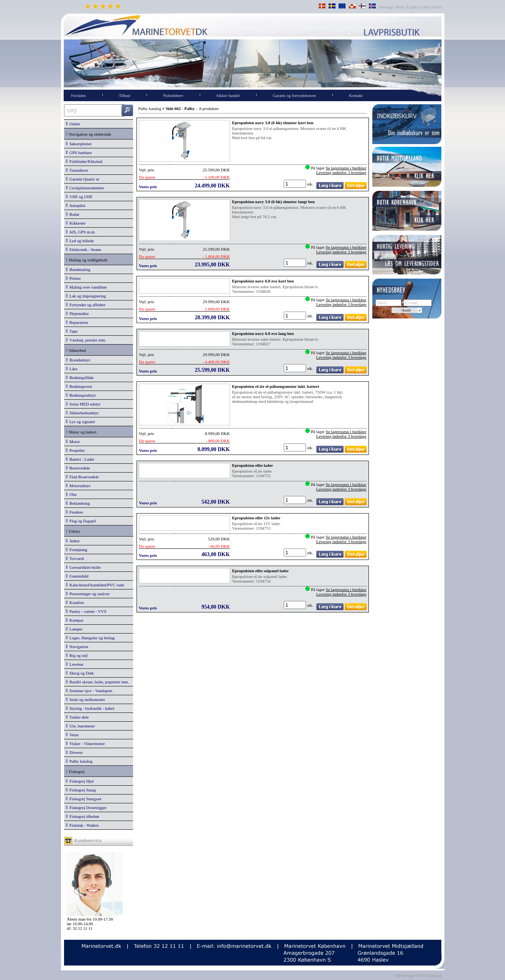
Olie (71, 494)
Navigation (77, 647)
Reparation (77, 322)
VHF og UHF (79, 197)
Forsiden (79, 95)
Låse (72, 369)
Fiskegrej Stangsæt (84, 799)
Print (400, 7)
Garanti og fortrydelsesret (294, 95)
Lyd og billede (80, 241)
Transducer (77, 170)
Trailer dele (77, 717)
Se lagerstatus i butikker (346, 168)
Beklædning (78, 503)
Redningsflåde (80, 378)
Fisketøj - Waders (83, 825)
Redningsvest (79, 386)
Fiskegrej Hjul (80, 781)
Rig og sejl (77, 655)
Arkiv (437, 7)
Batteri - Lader (80, 459)
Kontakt (356, 95)
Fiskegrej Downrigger (86, 808)
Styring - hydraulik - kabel (90, 708)
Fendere (75, 512)
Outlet (73, 124)
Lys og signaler (81, 422)
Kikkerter (76, 223)
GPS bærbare (79, 153)
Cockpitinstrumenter (85, 188)
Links (425, 7)
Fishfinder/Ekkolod (84, 161)
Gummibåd (77, 576)
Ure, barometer (81, 726)
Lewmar (75, 664)
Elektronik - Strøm (84, 250)
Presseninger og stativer (88, 594)
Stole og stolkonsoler (86, 699)
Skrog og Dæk (80, 673)
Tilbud (124, 95)
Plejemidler (77, 314)
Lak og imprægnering (86, 296)
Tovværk (75, 558)
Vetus (72, 735)
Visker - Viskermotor (86, 744)
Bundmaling (78, 269)
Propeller (76, 450)
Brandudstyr (78, 360)
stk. (311, 184)
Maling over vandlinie (86, 287)
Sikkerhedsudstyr (82, 413)
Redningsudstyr (81, 395)
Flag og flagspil (81, 521)
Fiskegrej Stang (81, 790)
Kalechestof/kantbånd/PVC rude (95, 585)
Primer (73, 278)
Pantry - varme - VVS (86, 611)
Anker (73, 541)
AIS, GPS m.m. (81, 232)
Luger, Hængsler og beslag (90, 638)
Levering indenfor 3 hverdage (341, 172)
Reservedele (78, 468)
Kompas (75, 620)
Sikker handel (228, 95)
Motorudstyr (78, 486)
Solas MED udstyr (83, 404)
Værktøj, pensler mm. (86, 340)
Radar (73, 214)
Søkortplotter (79, 144)
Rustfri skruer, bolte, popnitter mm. (98, 682)
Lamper (74, 629)
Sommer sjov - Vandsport (89, 691)
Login (412, 7)
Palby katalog (79, 761)
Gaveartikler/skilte (83, 567)
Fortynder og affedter (86, 305)
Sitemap (386, 7)
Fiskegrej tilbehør (83, 816)
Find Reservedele (82, 477)
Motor (73, 442)
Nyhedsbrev (173, 95)
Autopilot (76, 205)
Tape (72, 331)
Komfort (75, 602)
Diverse (74, 752)
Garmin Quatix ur (83, 179)
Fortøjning (77, 550)
